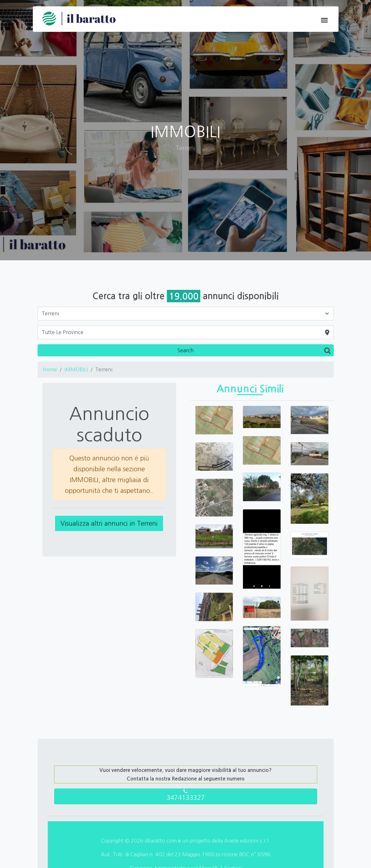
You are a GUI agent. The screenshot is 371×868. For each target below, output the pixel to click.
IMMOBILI (76, 369)
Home (50, 369)
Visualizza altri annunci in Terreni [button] (109, 523)
